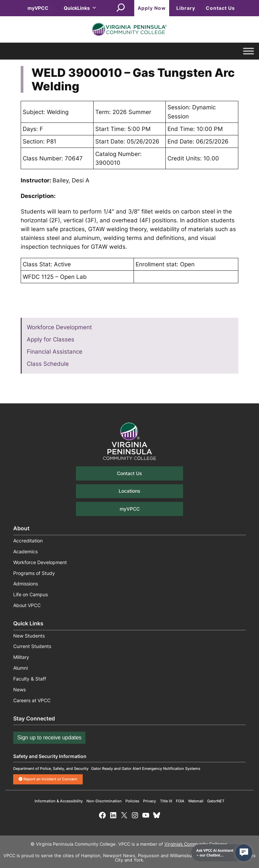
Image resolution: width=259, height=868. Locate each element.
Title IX (166, 801)
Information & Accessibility (59, 801)
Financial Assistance (55, 352)
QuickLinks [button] (80, 8)
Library (186, 8)
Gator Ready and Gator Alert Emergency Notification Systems (146, 769)
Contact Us (220, 8)
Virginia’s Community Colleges (196, 844)
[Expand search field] (121, 8)
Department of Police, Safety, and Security (51, 769)
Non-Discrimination (104, 801)
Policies (132, 801)
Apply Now (152, 8)
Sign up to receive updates (49, 738)
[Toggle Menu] (248, 51)
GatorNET (216, 801)
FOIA (180, 801)
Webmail (196, 801)
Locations (129, 491)
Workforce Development (59, 327)
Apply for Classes (51, 339)
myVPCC (38, 8)
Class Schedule (48, 364)
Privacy (150, 801)
